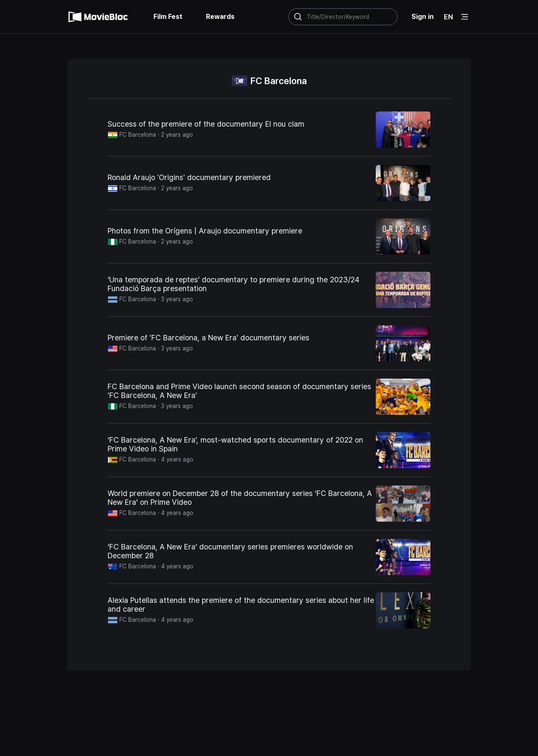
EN (448, 17)
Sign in (423, 17)
